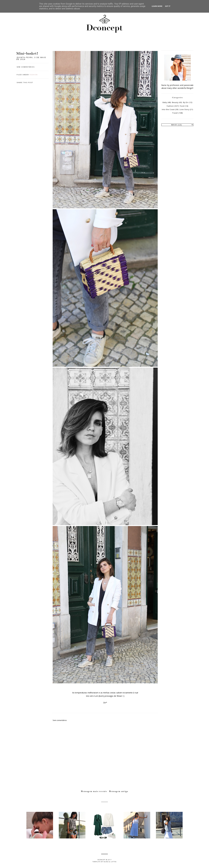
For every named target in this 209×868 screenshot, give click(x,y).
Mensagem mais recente (94, 791)
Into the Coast (168, 109)
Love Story (184, 109)
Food (182, 106)
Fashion (34, 75)
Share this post (25, 82)
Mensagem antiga (119, 791)
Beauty (175, 102)
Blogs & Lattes (110, 862)
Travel (175, 113)
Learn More (157, 6)
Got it (168, 6)
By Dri (186, 102)
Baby (165, 102)
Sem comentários (26, 67)
